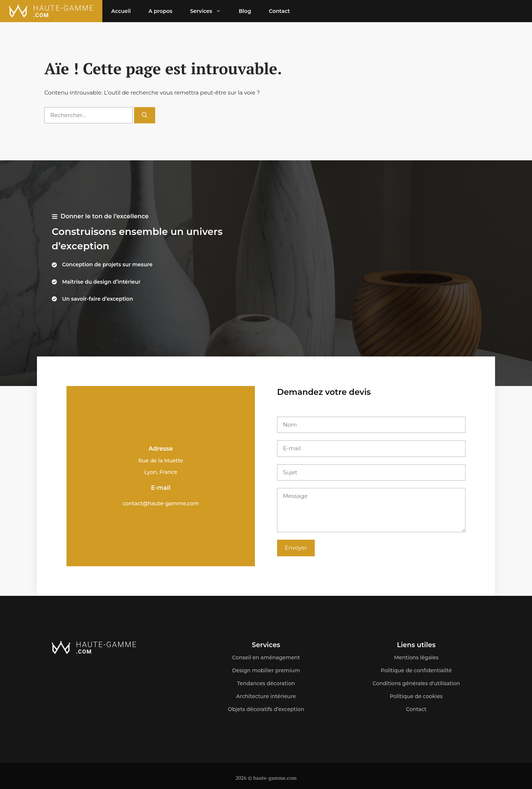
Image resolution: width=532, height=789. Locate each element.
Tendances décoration (266, 683)
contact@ (135, 503)
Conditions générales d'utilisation (416, 683)
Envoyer (296, 548)
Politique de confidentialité (416, 670)
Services (210, 11)
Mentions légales (416, 657)
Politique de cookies (416, 696)
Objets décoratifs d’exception (266, 709)
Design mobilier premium (266, 670)
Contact (279, 11)
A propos (161, 11)
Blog (245, 11)
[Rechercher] (145, 115)
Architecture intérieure (266, 696)
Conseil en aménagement (266, 657)
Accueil (121, 11)
